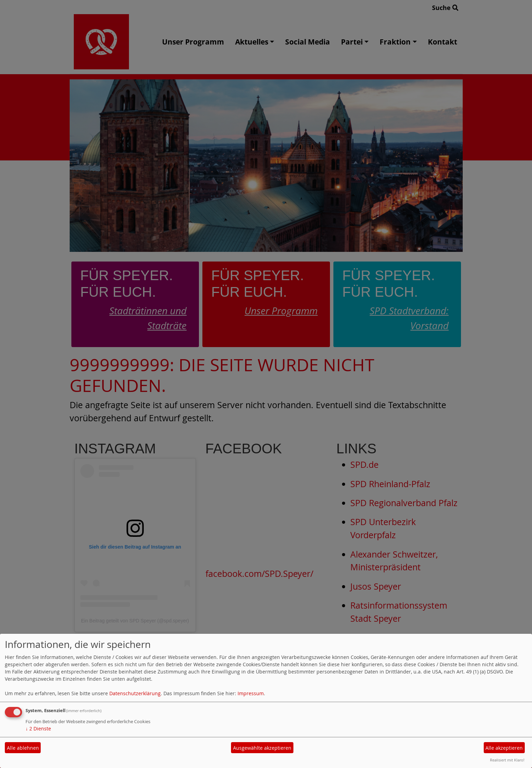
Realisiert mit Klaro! (507, 760)
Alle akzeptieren (504, 748)
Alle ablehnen (23, 748)
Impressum (251, 693)
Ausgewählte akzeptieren (262, 748)
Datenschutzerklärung (135, 693)
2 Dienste (38, 728)
